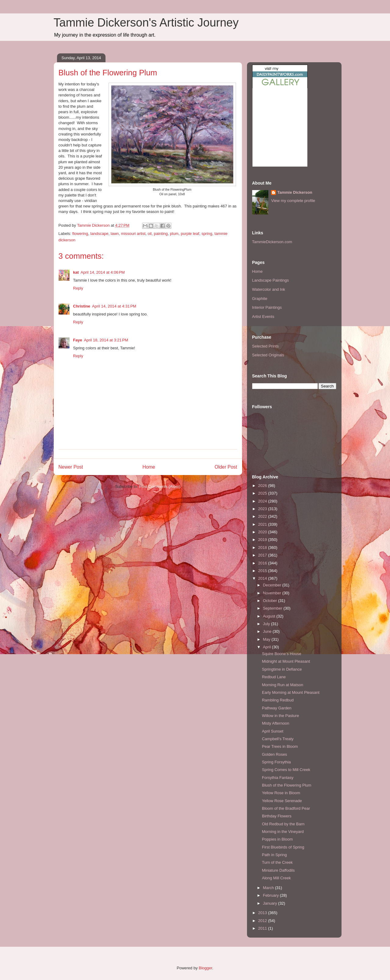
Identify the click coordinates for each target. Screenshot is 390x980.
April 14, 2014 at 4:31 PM (114, 306)
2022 (263, 516)
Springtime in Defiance (282, 669)
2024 (263, 501)
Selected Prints (265, 346)
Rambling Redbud (278, 700)
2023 (263, 509)
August (270, 616)
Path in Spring (274, 855)
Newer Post (71, 467)
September (273, 608)
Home (149, 467)
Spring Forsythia (276, 762)
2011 (263, 928)
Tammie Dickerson (295, 192)
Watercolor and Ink (269, 289)
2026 (263, 486)
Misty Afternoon (276, 723)
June (268, 631)
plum (174, 234)
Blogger (206, 968)
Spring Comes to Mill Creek (286, 770)
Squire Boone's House (282, 654)
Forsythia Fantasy (278, 778)
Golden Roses (274, 754)
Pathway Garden (277, 708)
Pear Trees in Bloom (280, 746)
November (273, 593)
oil (150, 234)
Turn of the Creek (277, 862)
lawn (115, 234)
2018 (263, 548)
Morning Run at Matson (283, 685)
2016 (263, 563)
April (267, 647)
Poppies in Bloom (277, 839)
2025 (263, 493)
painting (161, 234)
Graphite (260, 299)
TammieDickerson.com (272, 242)
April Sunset (273, 731)
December (273, 585)
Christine (82, 306)
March (269, 888)
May (267, 639)
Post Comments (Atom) (160, 486)
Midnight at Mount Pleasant (286, 661)
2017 (263, 555)
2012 (263, 921)
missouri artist (133, 234)
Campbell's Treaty (278, 739)
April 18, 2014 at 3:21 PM (106, 340)
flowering (80, 234)
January (270, 903)
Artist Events (263, 317)
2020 (263, 532)
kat (76, 272)
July (267, 624)
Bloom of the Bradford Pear (286, 808)
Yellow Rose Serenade (282, 801)
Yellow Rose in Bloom (281, 793)
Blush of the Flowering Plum (287, 785)
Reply (78, 288)
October (270, 601)
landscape (99, 234)
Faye (78, 340)
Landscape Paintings (271, 280)
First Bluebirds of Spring (283, 847)
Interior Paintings (267, 307)
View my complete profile (293, 201)
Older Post (226, 467)
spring (207, 234)
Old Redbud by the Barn (283, 824)
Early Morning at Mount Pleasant (291, 692)
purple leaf (190, 234)
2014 (263, 578)
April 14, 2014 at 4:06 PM (103, 272)
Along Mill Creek (276, 878)
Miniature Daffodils (278, 870)
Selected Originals (268, 355)
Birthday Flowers (277, 816)
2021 (263, 524)
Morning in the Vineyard (283, 832)
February (271, 895)
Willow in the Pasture (280, 716)
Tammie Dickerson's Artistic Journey (146, 23)
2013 (263, 913)
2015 (263, 571)
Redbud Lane (274, 677)
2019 (263, 540)
